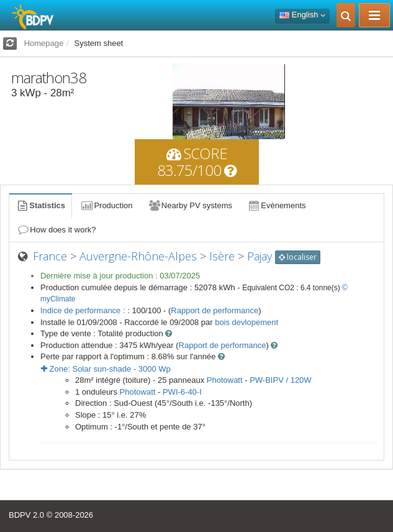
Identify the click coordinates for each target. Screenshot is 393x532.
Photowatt (225, 380)
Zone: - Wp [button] (106, 369)
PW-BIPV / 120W (280, 380)
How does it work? (56, 230)
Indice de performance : (84, 310)
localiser (298, 257)
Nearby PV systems (190, 205)
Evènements (277, 205)
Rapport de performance (215, 310)
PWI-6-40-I (182, 392)
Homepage (44, 43)
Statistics (40, 205)
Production (106, 205)
